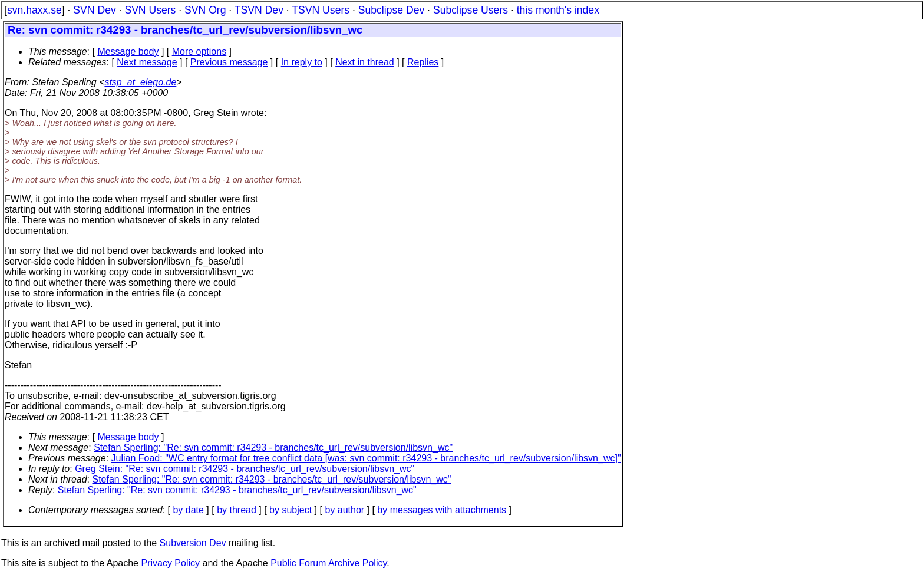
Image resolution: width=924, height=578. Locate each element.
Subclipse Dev (391, 10)
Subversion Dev (193, 543)
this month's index (558, 10)
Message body (128, 52)
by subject (291, 510)
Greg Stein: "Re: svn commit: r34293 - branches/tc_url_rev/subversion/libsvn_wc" (245, 469)
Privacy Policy (170, 563)
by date (188, 510)
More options (199, 52)
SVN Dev (94, 10)
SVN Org (205, 10)
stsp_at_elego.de (140, 82)
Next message (147, 62)
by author (344, 510)
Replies (423, 62)
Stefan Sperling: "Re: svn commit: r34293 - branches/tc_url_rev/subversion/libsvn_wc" (273, 447)
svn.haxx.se (34, 10)
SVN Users (150, 10)
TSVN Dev (259, 10)
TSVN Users (321, 10)
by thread (237, 510)
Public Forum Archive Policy (329, 563)
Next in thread (365, 62)
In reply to (302, 62)
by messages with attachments (442, 510)
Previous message (229, 62)
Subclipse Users (471, 10)
